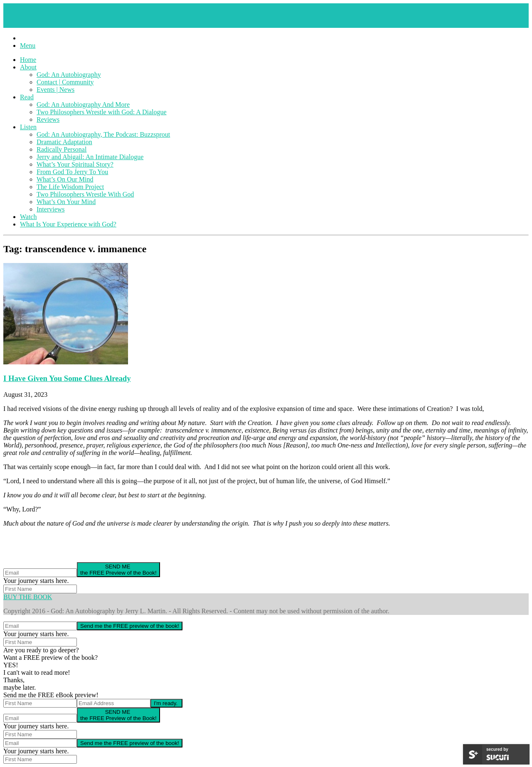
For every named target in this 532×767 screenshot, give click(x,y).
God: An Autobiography (69, 75)
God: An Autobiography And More (83, 104)
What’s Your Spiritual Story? (75, 164)
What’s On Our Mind (65, 179)
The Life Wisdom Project (70, 187)
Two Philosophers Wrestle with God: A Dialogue (102, 112)
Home (28, 60)
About (28, 67)
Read (27, 97)
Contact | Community (65, 82)
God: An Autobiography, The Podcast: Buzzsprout (103, 134)
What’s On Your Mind (66, 202)
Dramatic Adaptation (64, 142)
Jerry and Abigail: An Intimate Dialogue (90, 157)
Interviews (51, 209)
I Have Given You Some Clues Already (67, 378)
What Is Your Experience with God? (68, 224)
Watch (28, 217)
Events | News (55, 90)
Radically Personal (62, 149)
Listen (28, 127)
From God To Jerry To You (72, 172)
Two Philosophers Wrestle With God (85, 194)
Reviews (48, 119)
